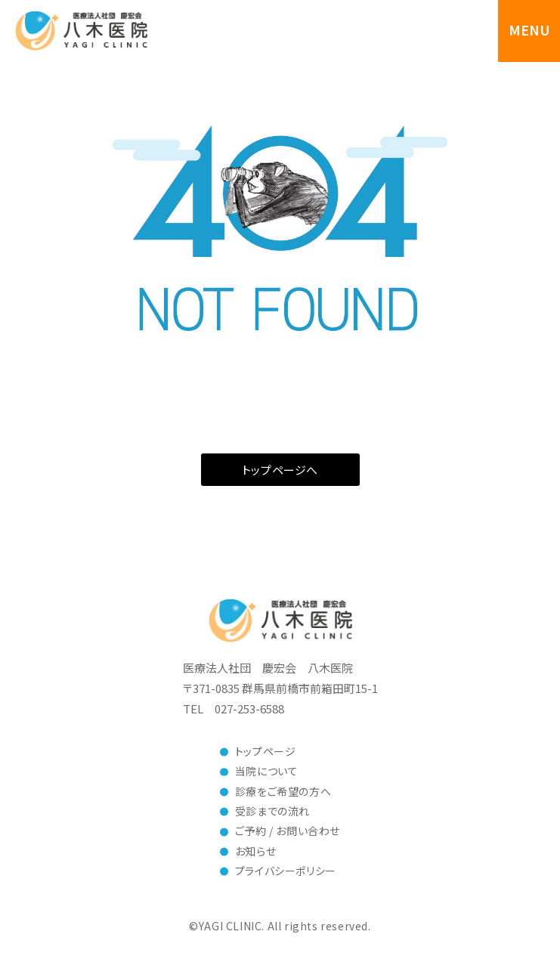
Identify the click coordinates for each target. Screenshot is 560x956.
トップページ (266, 751)
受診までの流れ (272, 811)
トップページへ (280, 470)
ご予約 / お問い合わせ (288, 831)
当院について (267, 771)
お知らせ (255, 851)
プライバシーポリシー (286, 871)
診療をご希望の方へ (283, 791)
